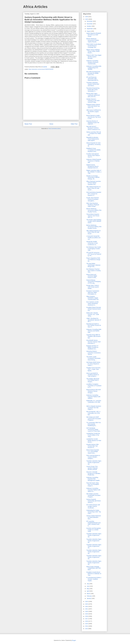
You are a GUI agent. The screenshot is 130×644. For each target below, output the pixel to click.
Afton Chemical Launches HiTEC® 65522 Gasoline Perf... (94, 183)
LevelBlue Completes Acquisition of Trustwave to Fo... (94, 386)
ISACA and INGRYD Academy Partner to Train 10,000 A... (93, 375)
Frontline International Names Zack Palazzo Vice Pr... (93, 155)
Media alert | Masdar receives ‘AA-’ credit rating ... (93, 314)
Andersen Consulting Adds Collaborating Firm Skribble (94, 68)
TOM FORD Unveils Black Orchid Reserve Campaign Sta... (94, 46)
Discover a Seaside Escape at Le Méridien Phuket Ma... (93, 473)
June (88, 586)
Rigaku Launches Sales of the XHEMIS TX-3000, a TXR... (94, 172)
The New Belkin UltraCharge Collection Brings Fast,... (93, 265)
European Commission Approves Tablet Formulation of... (93, 292)
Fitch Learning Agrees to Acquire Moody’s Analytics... (93, 457)
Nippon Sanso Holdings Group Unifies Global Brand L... (93, 51)
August (89, 31)
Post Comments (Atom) (55, 129)
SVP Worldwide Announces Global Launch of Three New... (94, 430)
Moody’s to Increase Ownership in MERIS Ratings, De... (93, 177)
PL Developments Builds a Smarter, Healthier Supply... (94, 579)
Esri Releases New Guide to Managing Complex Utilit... (94, 249)
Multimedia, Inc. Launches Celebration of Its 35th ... (94, 402)
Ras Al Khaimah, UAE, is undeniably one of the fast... (93, 413)
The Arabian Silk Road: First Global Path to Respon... (93, 380)
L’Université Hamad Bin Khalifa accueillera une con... (93, 238)
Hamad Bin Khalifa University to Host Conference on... (92, 243)
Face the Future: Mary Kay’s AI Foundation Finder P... (93, 484)
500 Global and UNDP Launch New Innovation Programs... (94, 419)
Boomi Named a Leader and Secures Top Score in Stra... (94, 117)
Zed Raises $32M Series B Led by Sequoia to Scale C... (93, 364)
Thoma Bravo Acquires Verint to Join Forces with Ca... (93, 216)
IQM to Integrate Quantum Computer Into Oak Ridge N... (94, 408)
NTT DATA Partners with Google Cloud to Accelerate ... (93, 506)
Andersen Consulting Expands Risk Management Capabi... (93, 479)
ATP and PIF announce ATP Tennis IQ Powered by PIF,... (94, 254)
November (90, 24)
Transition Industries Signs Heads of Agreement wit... (94, 462)
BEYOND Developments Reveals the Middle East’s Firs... (93, 73)
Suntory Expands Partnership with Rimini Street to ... (94, 501)
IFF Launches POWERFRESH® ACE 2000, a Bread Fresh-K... (94, 524)
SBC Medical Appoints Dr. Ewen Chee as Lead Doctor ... (94, 188)
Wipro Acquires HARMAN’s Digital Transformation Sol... (93, 298)
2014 (87, 626)
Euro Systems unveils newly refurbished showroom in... (92, 303)
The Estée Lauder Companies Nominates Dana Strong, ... (93, 358)
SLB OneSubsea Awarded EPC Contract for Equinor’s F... (94, 194)
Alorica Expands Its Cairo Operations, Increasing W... (93, 144)
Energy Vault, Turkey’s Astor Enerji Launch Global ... (93, 287)
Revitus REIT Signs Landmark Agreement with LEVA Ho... (93, 95)
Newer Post (28, 124)
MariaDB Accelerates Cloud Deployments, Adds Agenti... (93, 139)
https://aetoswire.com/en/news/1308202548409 (41, 69)
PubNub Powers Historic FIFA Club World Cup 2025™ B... (93, 106)
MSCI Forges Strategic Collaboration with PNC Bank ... (94, 568)
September (90, 29)
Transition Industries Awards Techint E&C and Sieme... (93, 84)
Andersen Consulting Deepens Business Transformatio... (92, 62)
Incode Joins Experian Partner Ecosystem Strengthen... (93, 199)
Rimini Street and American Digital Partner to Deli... (92, 276)
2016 (87, 621)
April (88, 591)
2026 (87, 17)
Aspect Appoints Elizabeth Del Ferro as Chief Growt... (94, 35)
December (90, 21)
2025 (87, 19)
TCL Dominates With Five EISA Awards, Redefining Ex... (94, 424)
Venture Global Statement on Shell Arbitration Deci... (94, 517)
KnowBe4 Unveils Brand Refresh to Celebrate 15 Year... (94, 574)
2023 (87, 604)
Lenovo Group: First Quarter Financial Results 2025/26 (92, 468)
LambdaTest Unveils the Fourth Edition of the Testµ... (93, 435)
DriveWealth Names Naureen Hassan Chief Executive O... (93, 342)
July (88, 584)
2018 (87, 616)
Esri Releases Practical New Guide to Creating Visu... (93, 271)
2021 (87, 609)
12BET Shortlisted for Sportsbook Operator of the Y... (94, 320)
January (89, 598)
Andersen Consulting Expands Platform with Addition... (93, 397)
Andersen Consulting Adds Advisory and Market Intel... (94, 331)
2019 (87, 614)
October (89, 26)
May (88, 589)
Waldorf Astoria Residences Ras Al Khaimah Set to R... (93, 166)
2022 (87, 606)
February (89, 596)
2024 (87, 601)
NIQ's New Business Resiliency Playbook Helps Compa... (93, 205)
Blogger (74, 640)
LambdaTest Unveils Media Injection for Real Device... (94, 440)
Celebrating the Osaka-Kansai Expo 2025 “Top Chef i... (94, 512)
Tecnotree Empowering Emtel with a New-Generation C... (93, 90)
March (89, 594)
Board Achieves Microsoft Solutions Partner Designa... (94, 391)
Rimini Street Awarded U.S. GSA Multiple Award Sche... (93, 451)
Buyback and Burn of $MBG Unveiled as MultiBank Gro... (92, 347)
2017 (87, 619)
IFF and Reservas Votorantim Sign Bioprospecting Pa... (93, 79)
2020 (87, 611)
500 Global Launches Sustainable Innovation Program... (93, 495)
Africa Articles (35, 7)
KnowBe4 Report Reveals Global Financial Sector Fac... (94, 309)
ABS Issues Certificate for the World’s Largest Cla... (94, 112)
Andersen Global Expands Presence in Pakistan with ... (94, 161)
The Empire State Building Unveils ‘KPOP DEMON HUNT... (94, 221)
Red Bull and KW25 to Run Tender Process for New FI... (94, 325)
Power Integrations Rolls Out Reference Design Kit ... (93, 260)
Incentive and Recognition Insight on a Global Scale (94, 530)
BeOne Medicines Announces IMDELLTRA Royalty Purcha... (94, 210)
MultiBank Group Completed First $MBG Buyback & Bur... (93, 150)
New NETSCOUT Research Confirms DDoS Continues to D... (94, 128)
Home (51, 124)
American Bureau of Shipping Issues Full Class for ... (93, 123)
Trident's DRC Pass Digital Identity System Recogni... (94, 57)
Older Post (74, 124)
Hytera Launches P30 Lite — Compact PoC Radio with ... (94, 134)
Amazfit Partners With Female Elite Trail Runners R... (92, 446)
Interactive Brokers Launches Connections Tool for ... (93, 353)
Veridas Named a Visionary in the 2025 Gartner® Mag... (93, 101)
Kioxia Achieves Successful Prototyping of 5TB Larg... (93, 282)
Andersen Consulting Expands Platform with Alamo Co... (93, 490)
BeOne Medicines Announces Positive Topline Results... (93, 40)
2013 (87, 629)
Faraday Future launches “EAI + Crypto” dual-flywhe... (93, 369)
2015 (87, 624)
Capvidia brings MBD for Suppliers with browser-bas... (94, 336)
